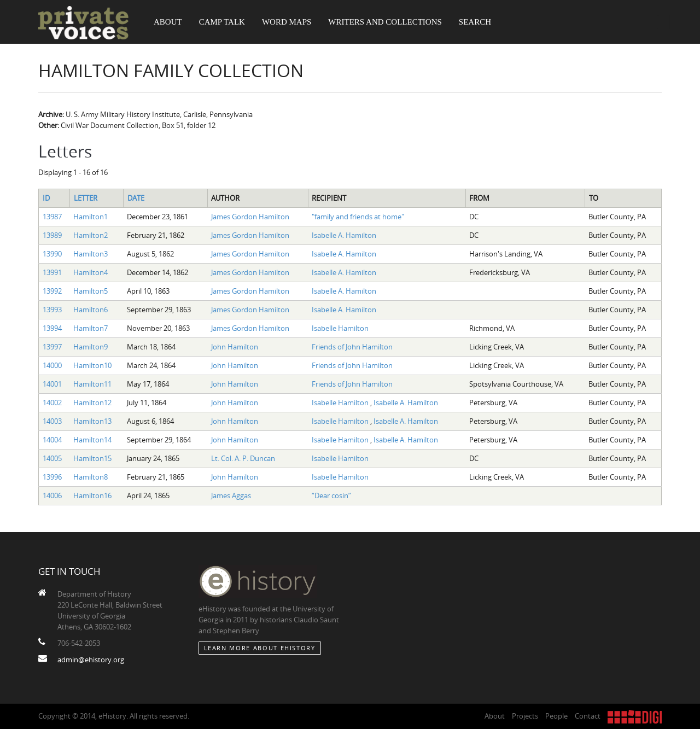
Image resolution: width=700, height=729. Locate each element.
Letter (86, 198)
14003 (52, 421)
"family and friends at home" (358, 217)
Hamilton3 (91, 254)
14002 (52, 403)
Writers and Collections (385, 22)
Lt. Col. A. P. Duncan (243, 458)
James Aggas (231, 495)
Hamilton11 (92, 384)
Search (475, 22)
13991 (52, 272)
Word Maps (287, 22)
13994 (52, 328)
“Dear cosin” (331, 495)
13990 (52, 254)
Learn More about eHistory (260, 648)
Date (136, 198)
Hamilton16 (92, 495)
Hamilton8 (91, 477)
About (168, 22)
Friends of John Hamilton (352, 347)
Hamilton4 (91, 272)
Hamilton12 (92, 403)
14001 (52, 384)
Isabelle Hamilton (340, 328)
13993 (52, 310)
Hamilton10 (92, 365)
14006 (52, 495)
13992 (52, 291)
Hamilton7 (91, 328)
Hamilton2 (91, 235)
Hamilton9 (91, 347)
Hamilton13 (92, 421)
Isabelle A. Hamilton (344, 235)
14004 (52, 440)
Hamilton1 (91, 217)
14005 (52, 458)
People (556, 716)
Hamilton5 (91, 291)
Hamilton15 (92, 458)
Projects (525, 716)
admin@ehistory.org (91, 660)
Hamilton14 (92, 440)
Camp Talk (222, 22)
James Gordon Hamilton (250, 217)
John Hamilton (235, 347)
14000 (52, 365)
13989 (52, 235)
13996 (52, 477)
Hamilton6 (91, 310)
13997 (52, 347)
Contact (588, 716)
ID (46, 198)
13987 (52, 217)
